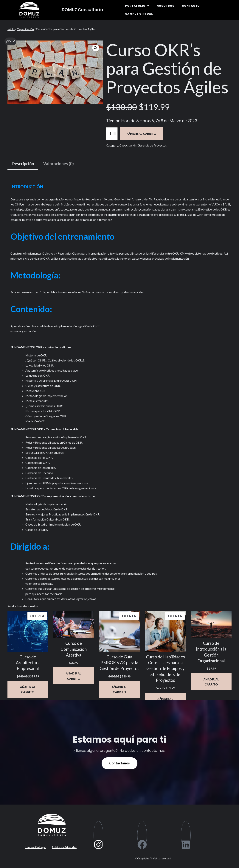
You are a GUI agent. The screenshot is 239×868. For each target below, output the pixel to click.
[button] (96, 48)
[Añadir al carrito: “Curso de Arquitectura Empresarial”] (28, 689)
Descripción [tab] (23, 164)
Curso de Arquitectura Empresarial (28, 663)
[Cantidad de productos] (112, 134)
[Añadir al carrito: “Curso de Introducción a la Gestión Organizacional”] (211, 682)
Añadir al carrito (141, 134)
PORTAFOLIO (137, 6)
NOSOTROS (166, 6)
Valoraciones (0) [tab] (58, 164)
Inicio (11, 29)
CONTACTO (191, 6)
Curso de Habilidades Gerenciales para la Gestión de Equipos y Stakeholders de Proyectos (165, 668)
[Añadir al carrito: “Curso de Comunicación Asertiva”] (74, 676)
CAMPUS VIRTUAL (139, 14)
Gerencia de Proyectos (152, 145)
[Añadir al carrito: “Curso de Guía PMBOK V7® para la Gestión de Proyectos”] (119, 689)
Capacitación (25, 29)
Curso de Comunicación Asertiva (74, 649)
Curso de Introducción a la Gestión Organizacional (211, 652)
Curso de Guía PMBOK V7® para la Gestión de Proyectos (119, 663)
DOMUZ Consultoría (82, 10)
